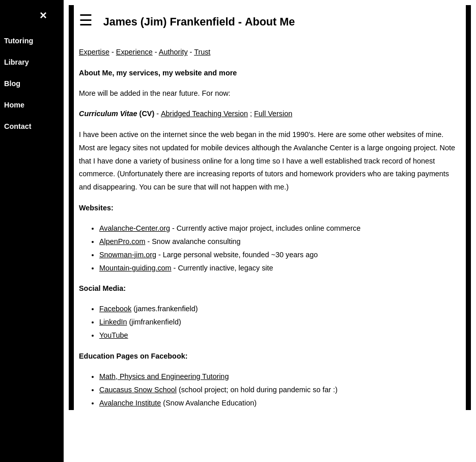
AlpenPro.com (122, 241)
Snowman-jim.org (128, 255)
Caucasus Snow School (138, 390)
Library (17, 62)
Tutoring (19, 41)
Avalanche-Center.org (135, 228)
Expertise (94, 52)
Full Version (273, 114)
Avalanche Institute (130, 403)
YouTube (114, 335)
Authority (173, 52)
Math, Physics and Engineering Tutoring (164, 376)
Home (14, 105)
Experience (134, 52)
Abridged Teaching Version (204, 114)
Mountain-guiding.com (135, 268)
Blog (12, 84)
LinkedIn (113, 322)
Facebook (115, 309)
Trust (202, 52)
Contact (18, 126)
